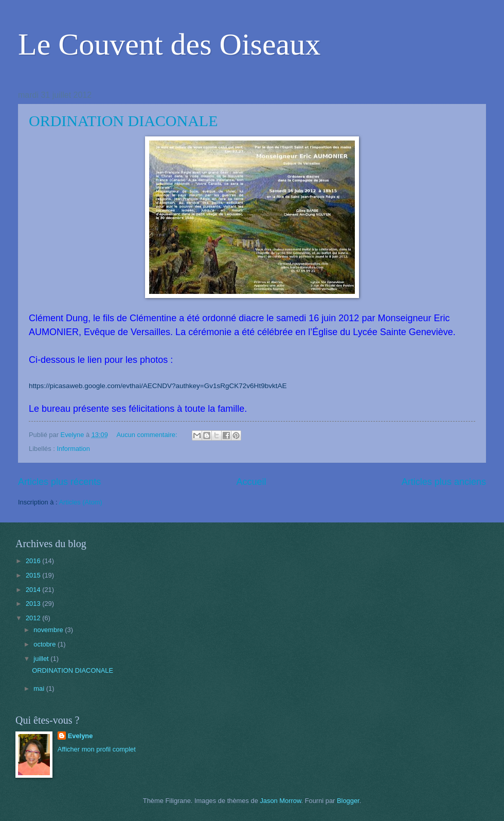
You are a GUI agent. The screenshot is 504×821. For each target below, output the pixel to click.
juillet (42, 659)
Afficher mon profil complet (97, 749)
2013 (34, 604)
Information (73, 449)
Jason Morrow (280, 801)
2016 (34, 561)
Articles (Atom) (80, 502)
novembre (49, 630)
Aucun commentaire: (148, 435)
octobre (46, 644)
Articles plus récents (59, 482)
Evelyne (80, 736)
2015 (34, 575)
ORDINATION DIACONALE (123, 121)
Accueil (251, 482)
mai (40, 688)
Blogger (348, 801)
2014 (34, 590)
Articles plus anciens (444, 482)
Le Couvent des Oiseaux (169, 44)
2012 (34, 618)
